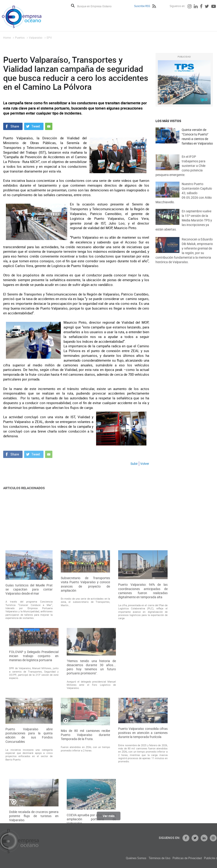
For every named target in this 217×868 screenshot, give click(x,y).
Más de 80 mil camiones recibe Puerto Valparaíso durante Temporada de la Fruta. (85, 820)
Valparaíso (36, 38)
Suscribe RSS (142, 6)
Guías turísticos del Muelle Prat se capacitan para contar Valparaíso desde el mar (29, 674)
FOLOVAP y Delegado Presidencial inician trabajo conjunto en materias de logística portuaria (34, 741)
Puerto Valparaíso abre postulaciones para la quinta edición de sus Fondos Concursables (29, 820)
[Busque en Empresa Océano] (97, 6)
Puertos (20, 38)
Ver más (109, 818)
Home (7, 38)
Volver (145, 464)
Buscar (73, 6)
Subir (134, 464)
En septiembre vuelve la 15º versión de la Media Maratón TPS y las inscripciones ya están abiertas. (184, 226)
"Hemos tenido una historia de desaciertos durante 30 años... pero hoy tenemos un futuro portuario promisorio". (91, 752)
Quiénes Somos (165, 858)
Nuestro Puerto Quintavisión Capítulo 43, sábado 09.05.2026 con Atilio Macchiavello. (184, 199)
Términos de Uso (189, 858)
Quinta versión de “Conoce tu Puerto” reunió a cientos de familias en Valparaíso (197, 136)
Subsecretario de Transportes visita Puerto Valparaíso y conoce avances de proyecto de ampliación (85, 669)
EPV (49, 38)
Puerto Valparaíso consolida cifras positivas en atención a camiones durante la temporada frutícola (143, 818)
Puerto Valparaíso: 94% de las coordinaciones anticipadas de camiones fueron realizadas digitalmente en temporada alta (143, 676)
